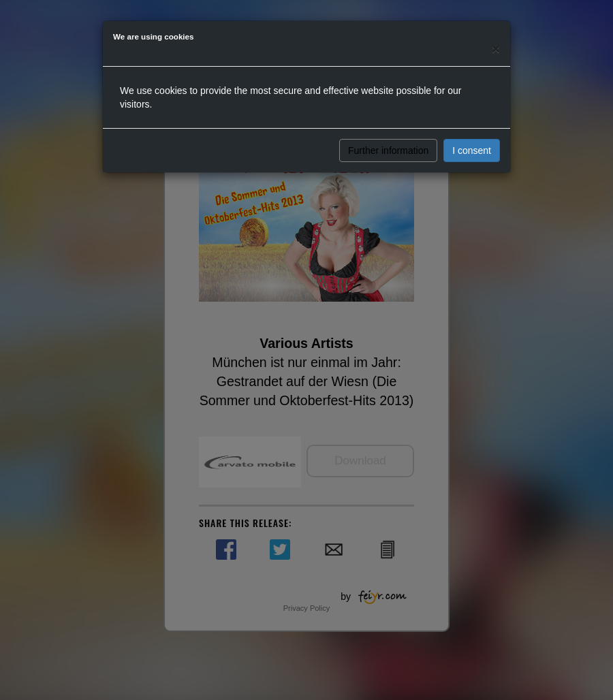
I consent (472, 150)
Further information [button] (388, 150)
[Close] (496, 49)
